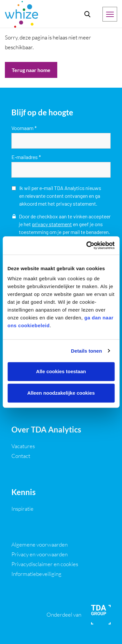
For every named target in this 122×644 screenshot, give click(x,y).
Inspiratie (22, 509)
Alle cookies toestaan (61, 371)
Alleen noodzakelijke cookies (61, 393)
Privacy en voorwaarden (40, 554)
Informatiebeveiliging (36, 574)
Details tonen (86, 351)
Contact (21, 456)
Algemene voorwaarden (40, 544)
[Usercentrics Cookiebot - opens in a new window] (87, 245)
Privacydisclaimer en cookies (45, 564)
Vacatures (23, 446)
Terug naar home (31, 70)
